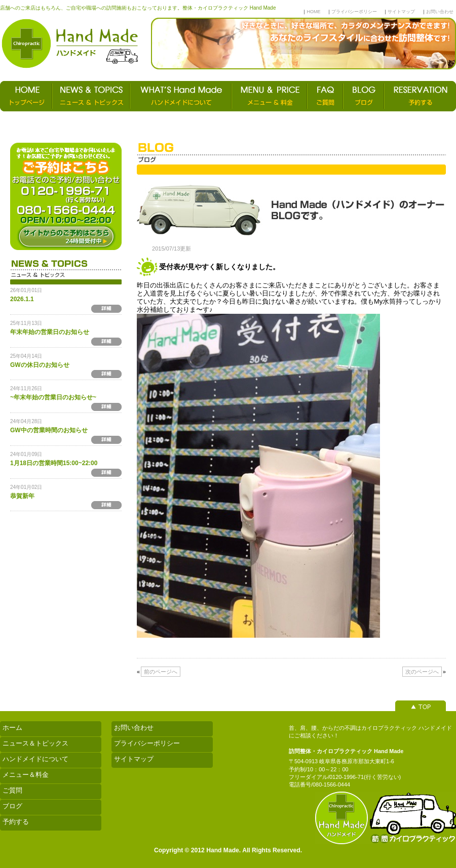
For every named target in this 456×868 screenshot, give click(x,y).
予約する (16, 822)
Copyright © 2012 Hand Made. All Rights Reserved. (228, 850)
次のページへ (422, 672)
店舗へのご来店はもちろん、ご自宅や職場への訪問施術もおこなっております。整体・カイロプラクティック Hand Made (138, 8)
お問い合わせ (440, 12)
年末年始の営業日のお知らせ (50, 332)
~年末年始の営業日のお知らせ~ (53, 397)
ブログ (12, 806)
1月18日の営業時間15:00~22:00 (54, 463)
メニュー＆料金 (26, 775)
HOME (313, 12)
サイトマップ (401, 12)
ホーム (12, 728)
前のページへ (161, 672)
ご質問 (12, 790)
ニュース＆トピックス (35, 743)
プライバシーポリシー (354, 12)
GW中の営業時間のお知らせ (49, 430)
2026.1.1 (22, 299)
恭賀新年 (22, 496)
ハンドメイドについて (35, 759)
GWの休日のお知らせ (40, 365)
